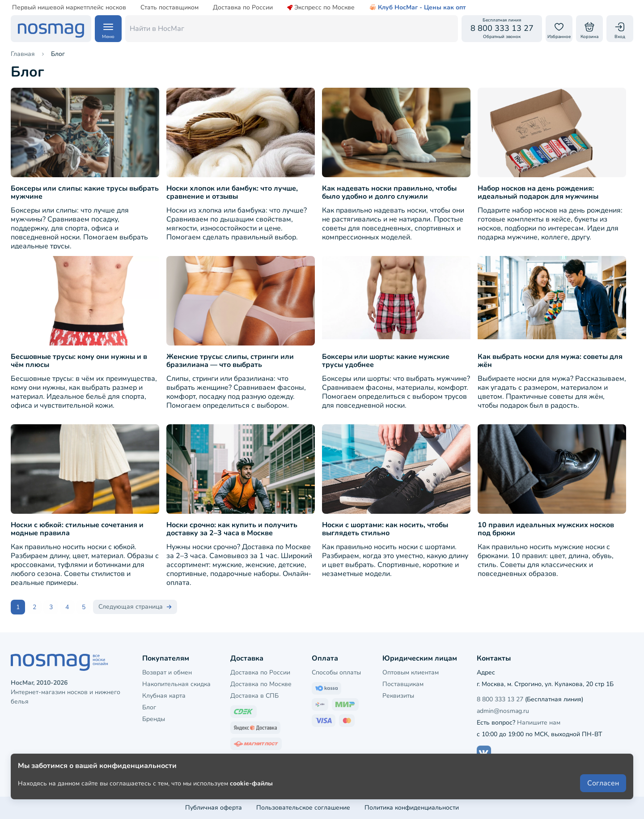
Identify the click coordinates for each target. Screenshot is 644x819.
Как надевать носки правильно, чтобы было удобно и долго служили (389, 193)
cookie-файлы (251, 788)
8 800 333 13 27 (500, 699)
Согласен (603, 789)
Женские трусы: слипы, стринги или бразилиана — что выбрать (230, 361)
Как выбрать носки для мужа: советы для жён (550, 361)
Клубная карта (164, 696)
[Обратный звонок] (502, 29)
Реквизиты (398, 696)
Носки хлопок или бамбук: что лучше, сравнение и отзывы (232, 193)
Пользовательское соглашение (303, 808)
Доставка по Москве (261, 684)
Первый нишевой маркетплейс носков (69, 8)
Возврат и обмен (167, 672)
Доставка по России (243, 8)
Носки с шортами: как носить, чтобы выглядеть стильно (385, 529)
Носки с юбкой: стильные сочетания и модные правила (77, 529)
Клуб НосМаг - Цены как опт (417, 8)
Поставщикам (403, 684)
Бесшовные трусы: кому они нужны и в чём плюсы (79, 361)
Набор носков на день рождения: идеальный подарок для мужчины (538, 193)
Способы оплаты (336, 672)
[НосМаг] (51, 29)
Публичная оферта (214, 808)
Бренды (154, 719)
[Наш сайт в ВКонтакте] (484, 753)
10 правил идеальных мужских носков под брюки (546, 529)
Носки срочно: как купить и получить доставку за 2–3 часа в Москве (232, 529)
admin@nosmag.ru (503, 711)
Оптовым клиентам (411, 672)
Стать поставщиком (169, 8)
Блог (149, 707)
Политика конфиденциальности (412, 808)
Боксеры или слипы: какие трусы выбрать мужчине (85, 193)
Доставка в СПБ (254, 696)
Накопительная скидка (176, 684)
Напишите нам (539, 723)
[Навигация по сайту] (108, 29)
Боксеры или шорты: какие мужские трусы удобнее (386, 361)
